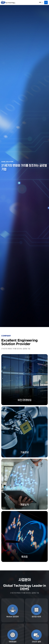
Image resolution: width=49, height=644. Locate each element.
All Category (46, 3)
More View (7, 478)
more (24, 89)
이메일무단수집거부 (17, 630)
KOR (40, 2)
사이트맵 (25, 630)
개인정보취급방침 (6, 630)
